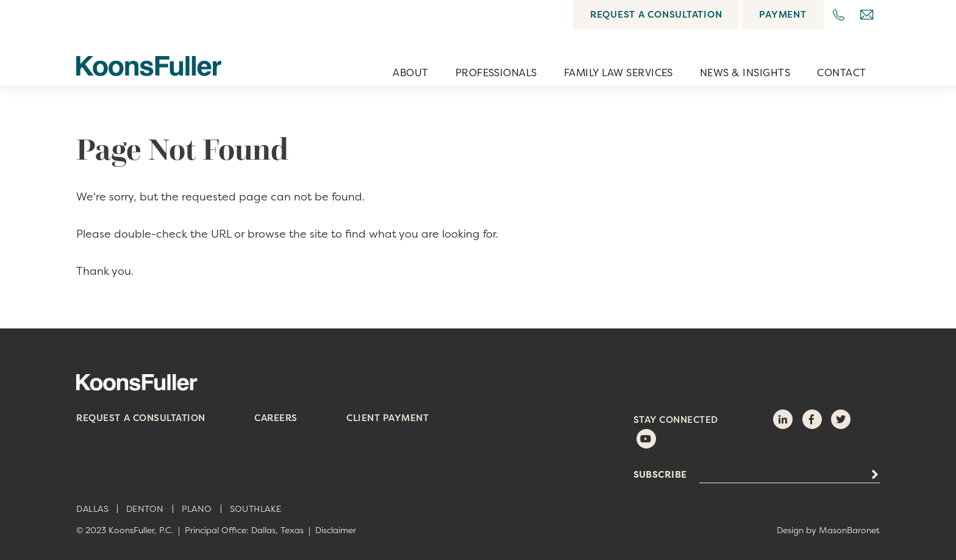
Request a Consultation (656, 14)
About (410, 73)
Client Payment (387, 418)
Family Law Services (619, 73)
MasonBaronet (849, 530)
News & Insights (745, 73)
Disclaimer (336, 530)
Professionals (496, 73)
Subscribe (660, 475)
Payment (783, 14)
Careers (276, 418)
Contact (841, 73)
